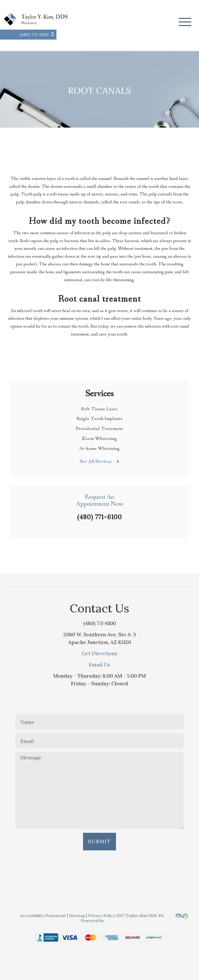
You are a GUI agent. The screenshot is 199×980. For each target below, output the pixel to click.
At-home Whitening (100, 449)
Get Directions (100, 653)
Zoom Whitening (100, 439)
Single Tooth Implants (100, 419)
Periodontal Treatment (100, 429)
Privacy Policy (102, 915)
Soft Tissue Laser (100, 409)
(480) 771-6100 (34, 35)
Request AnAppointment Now (100, 501)
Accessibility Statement (44, 915)
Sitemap (77, 915)
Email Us (100, 665)
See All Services (96, 462)
